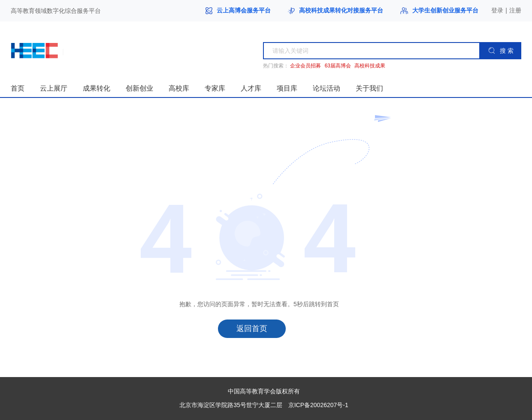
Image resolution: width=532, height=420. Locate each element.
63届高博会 (338, 66)
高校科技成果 (370, 66)
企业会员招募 (305, 66)
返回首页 (252, 329)
